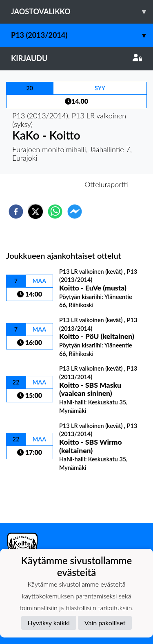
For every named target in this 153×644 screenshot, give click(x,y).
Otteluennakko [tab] (48, 184)
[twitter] (35, 212)
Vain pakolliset (105, 623)
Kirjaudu (76, 58)
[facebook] (16, 212)
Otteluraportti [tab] (106, 184)
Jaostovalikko (82, 12)
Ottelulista (32, 495)
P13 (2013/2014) (82, 35)
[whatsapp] (55, 212)
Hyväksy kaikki (49, 623)
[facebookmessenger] (75, 212)
